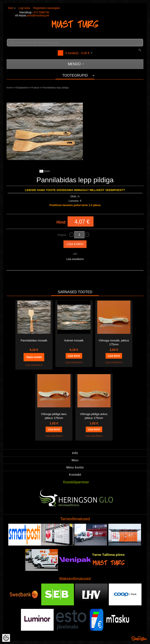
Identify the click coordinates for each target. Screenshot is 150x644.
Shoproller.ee (139, 639)
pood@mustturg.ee (38, 15)
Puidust (35, 88)
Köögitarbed (22, 88)
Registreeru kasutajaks (46, 8)
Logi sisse (24, 8)
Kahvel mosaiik (74, 340)
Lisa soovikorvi (75, 259)
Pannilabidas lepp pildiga (56, 88)
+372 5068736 (41, 12)
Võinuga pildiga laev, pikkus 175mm (54, 416)
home (10, 88)
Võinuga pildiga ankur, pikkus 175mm (94, 416)
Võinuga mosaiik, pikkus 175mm (114, 342)
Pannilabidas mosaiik (34, 340)
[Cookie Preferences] (6, 638)
